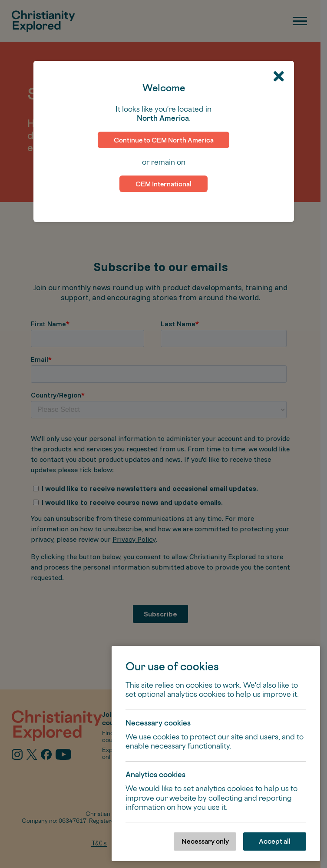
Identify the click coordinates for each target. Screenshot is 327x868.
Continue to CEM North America (164, 140)
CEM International (163, 184)
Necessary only (205, 841)
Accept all (275, 841)
